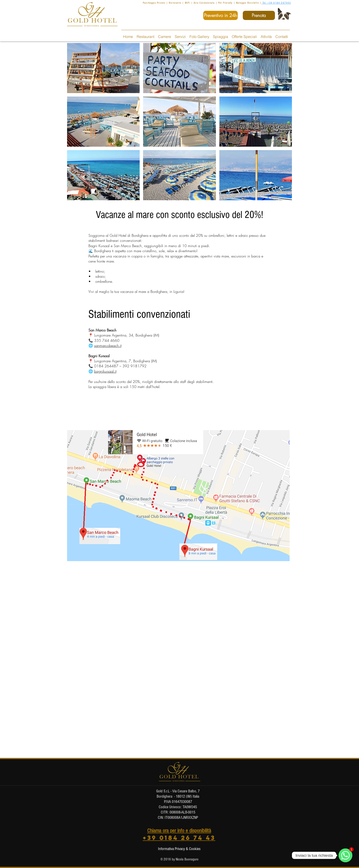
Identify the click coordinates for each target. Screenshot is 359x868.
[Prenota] (259, 15)
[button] (103, 68)
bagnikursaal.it (105, 371)
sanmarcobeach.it (108, 345)
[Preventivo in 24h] (220, 15)
